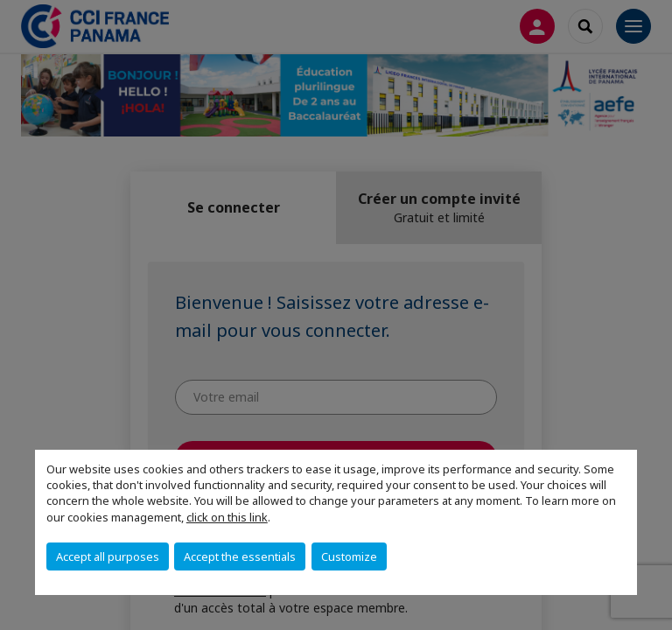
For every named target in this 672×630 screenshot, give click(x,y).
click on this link (227, 517)
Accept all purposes (108, 556)
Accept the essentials (240, 556)
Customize (349, 556)
